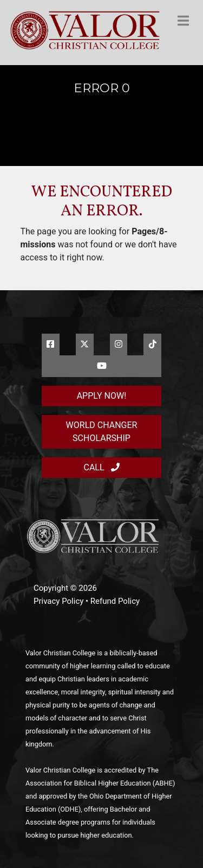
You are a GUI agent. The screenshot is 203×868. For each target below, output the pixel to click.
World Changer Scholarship (102, 432)
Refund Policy (115, 601)
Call (101, 467)
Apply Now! (102, 396)
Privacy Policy (58, 601)
